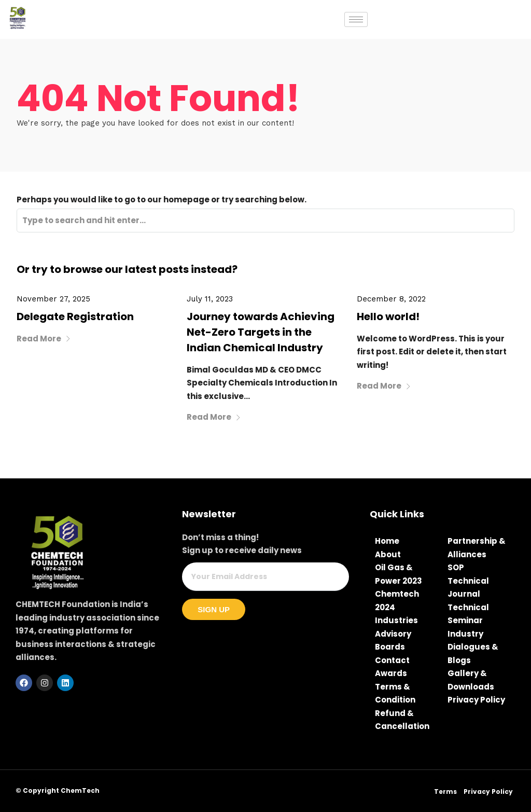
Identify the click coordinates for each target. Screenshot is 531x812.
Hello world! (388, 316)
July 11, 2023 (210, 299)
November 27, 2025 (53, 299)
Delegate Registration (75, 316)
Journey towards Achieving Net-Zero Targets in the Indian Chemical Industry (261, 332)
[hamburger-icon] (356, 19)
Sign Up (214, 609)
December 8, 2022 (391, 299)
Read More (44, 339)
